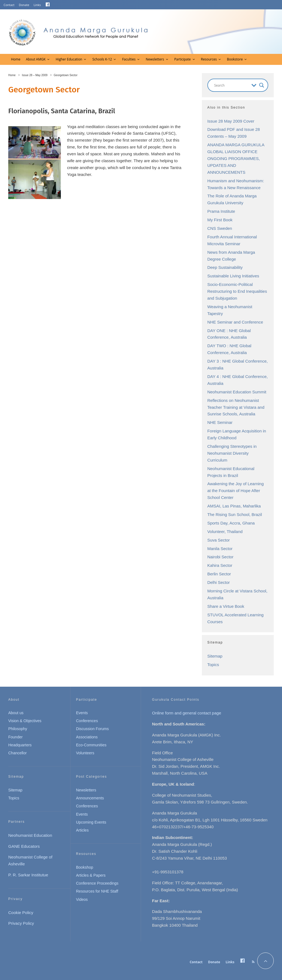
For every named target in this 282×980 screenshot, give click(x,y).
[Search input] (231, 85)
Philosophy (18, 729)
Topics (213, 665)
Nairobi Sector (220, 557)
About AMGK (36, 59)
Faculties (129, 59)
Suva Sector (219, 540)
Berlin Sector (219, 574)
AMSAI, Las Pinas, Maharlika (234, 506)
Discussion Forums (92, 729)
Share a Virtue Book (226, 606)
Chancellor (17, 753)
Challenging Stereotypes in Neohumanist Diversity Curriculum (232, 453)
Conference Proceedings (97, 883)
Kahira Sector (220, 565)
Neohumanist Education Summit (237, 392)
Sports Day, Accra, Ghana (231, 523)
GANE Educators (24, 846)
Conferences (87, 721)
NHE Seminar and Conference (235, 322)
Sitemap (215, 656)
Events (82, 713)
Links (37, 5)
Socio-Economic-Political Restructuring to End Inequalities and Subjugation (237, 291)
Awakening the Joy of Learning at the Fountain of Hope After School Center (236, 491)
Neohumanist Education (30, 835)
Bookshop (85, 867)
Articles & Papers (91, 875)
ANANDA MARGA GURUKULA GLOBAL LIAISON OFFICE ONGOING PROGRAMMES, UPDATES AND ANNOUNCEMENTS (236, 158)
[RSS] (253, 962)
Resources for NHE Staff (97, 891)
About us (16, 713)
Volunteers (85, 753)
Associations (87, 737)
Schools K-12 (102, 59)
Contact (9, 5)
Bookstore (235, 59)
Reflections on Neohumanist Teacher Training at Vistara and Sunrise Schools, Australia (236, 407)
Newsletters (155, 59)
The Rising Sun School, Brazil (235, 514)
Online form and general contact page (187, 713)
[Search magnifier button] (262, 85)
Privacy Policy (21, 923)
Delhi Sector (219, 582)
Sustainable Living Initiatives (233, 276)
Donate (24, 5)
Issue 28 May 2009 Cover (231, 121)
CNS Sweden (220, 228)
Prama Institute (221, 211)
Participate (183, 59)
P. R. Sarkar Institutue (28, 875)
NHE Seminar (220, 422)
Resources (209, 59)
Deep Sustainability (225, 267)
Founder (15, 737)
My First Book (220, 220)
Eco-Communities (91, 745)
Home (16, 59)
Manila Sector (220, 549)
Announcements (90, 798)
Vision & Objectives (25, 721)
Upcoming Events (91, 822)
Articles (82, 830)
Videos (82, 899)
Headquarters (20, 745)
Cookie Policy (21, 913)
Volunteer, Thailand (225, 532)
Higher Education (69, 59)
